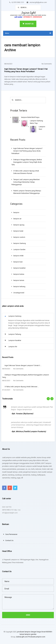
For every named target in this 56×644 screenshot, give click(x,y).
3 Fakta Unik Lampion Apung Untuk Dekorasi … (22, 387)
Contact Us (9, 540)
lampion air (17, 219)
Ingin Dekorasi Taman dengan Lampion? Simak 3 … (23, 365)
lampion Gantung (20, 243)
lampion (16, 212)
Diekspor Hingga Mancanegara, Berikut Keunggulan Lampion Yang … (26, 376)
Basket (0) (28, 24)
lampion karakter (19, 268)
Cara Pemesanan (11, 534)
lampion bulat (18, 231)
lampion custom (19, 237)
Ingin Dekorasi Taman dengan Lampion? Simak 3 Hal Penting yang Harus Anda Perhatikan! (26, 70)
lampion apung (19, 225)
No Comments (47, 64)
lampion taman (19, 280)
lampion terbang (19, 286)
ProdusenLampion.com (37, 637)
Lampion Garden (19, 249)
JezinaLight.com (22, 637)
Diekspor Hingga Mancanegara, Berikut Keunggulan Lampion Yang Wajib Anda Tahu (27, 162)
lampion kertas (19, 274)
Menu (7, 33)
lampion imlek (18, 256)
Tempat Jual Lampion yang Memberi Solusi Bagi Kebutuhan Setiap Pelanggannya (26, 182)
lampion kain (18, 262)
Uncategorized (19, 293)
